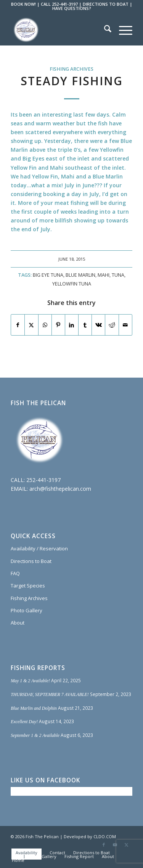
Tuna (118, 275)
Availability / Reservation (39, 548)
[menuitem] (104, 30)
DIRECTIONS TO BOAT (106, 4)
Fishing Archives (71, 69)
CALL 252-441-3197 (59, 4)
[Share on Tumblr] (85, 325)
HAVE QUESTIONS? (72, 8)
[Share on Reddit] (112, 325)
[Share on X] (31, 325)
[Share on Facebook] (18, 325)
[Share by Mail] (125, 325)
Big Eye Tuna (48, 275)
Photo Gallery (27, 610)
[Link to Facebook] (104, 845)
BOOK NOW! (23, 4)
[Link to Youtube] (115, 845)
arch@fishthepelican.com (60, 489)
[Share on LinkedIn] (72, 325)
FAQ (15, 573)
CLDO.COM (105, 836)
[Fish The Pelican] (59, 30)
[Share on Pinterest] (58, 325)
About (18, 623)
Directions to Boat (31, 561)
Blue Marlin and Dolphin (34, 708)
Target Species (28, 586)
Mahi (104, 275)
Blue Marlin (80, 275)
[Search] (104, 30)
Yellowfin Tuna (72, 284)
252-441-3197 (43, 480)
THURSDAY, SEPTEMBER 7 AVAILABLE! (50, 694)
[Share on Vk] (98, 325)
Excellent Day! (24, 722)
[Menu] (122, 30)
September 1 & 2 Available (35, 735)
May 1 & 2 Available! (30, 681)
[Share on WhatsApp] (45, 325)
